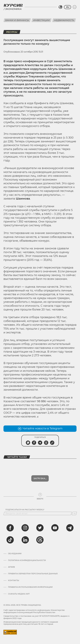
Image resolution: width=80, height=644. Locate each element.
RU (68, 7)
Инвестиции (42, 20)
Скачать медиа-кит (19, 594)
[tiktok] (10, 540)
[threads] (40, 540)
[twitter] (40, 528)
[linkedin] (25, 540)
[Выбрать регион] (60, 7)
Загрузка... (40, 478)
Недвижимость (64, 20)
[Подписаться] (74, 513)
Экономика (13, 9)
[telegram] (70, 528)
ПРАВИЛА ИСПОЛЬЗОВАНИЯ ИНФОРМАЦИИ (30, 587)
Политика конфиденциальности (27, 560)
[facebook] (10, 528)
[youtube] (55, 528)
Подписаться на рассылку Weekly (25, 510)
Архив (11, 567)
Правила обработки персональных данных (33, 574)
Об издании (15, 554)
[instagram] (25, 528)
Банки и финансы (17, 20)
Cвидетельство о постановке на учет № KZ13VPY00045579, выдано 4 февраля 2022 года (36, 617)
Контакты (14, 580)
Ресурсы (12, 32)
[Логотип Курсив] (13, 5)
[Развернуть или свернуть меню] (75, 7)
